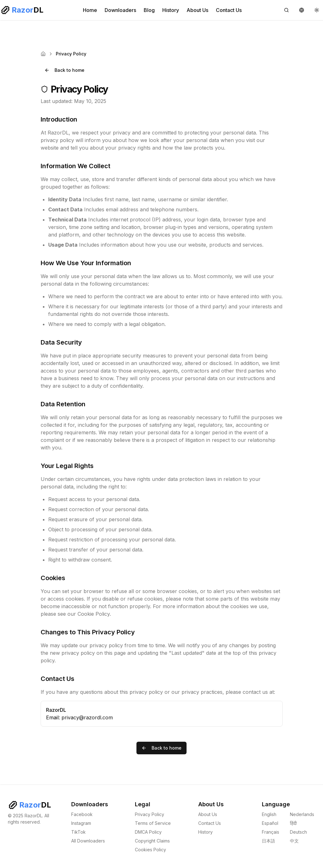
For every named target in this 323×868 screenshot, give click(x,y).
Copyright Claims (152, 841)
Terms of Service (153, 823)
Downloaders (120, 10)
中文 (294, 841)
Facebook (82, 814)
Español (270, 823)
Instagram (81, 823)
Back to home (64, 70)
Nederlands (302, 814)
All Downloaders (88, 841)
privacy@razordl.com (87, 717)
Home (90, 10)
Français (271, 832)
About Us (197, 10)
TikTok (78, 832)
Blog (149, 10)
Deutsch (298, 832)
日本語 (268, 841)
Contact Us (229, 10)
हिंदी (293, 823)
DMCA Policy (148, 832)
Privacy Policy (150, 814)
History (171, 10)
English (269, 814)
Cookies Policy (150, 850)
